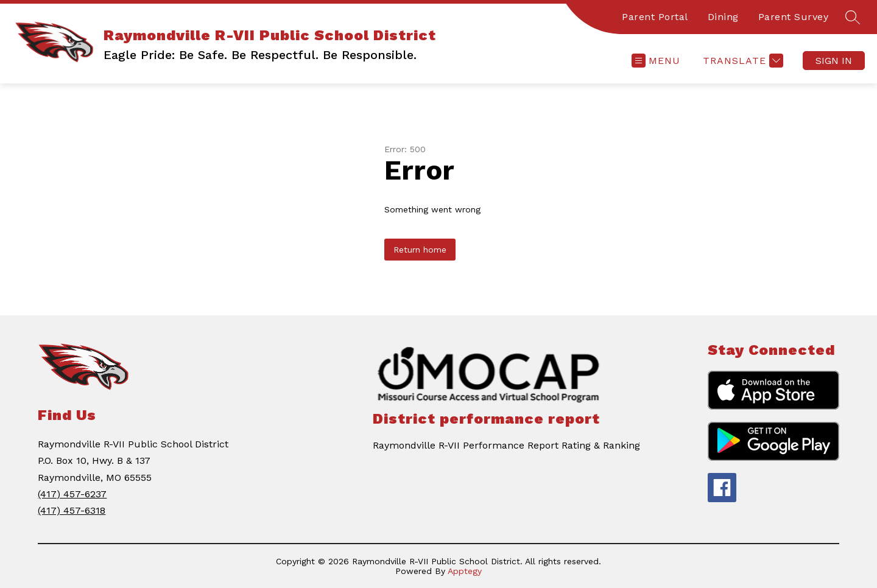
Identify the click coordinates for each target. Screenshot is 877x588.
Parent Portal (655, 17)
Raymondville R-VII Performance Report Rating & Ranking (506, 445)
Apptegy (465, 571)
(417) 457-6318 (72, 510)
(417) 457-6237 (72, 494)
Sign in (834, 61)
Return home (420, 250)
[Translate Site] (741, 61)
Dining (723, 17)
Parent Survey (794, 17)
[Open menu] (656, 61)
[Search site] (853, 17)
